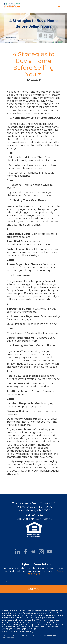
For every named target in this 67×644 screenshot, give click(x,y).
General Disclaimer (44, 635)
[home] (11, 5)
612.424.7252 (34, 515)
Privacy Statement (9, 635)
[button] (59, 6)
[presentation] (23, 599)
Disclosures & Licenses (27, 635)
